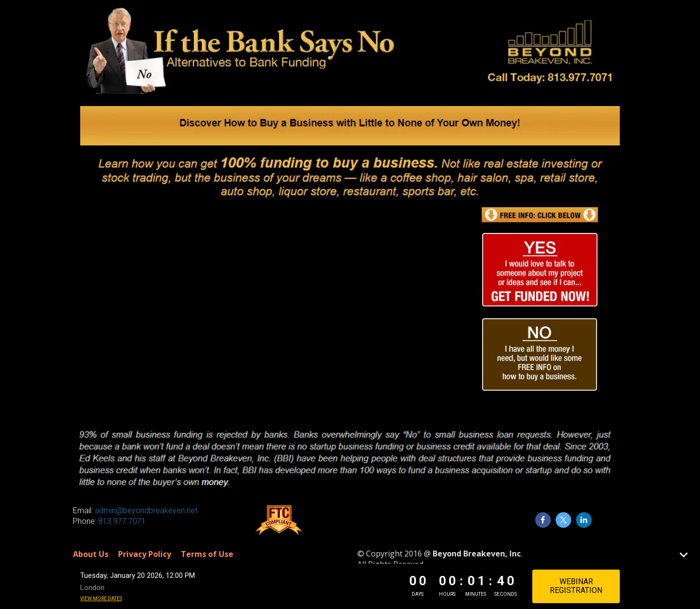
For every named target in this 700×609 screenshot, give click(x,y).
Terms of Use (207, 555)
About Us (91, 555)
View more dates (101, 599)
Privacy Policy (145, 555)
